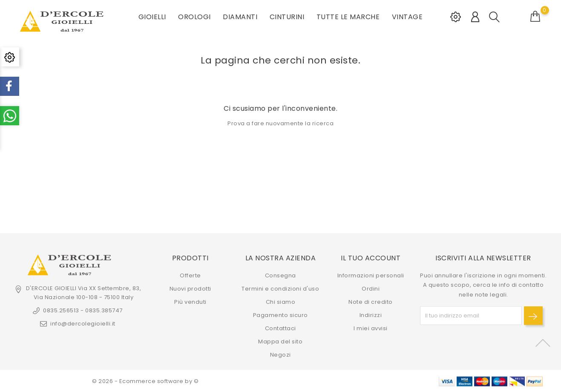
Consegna (280, 275)
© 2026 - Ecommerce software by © (145, 381)
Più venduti (190, 302)
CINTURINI (287, 17)
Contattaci (280, 328)
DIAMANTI (240, 17)
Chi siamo (281, 302)
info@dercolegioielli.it (83, 324)
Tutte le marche (348, 17)
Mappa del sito (280, 342)
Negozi (280, 355)
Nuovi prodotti (190, 289)
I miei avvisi (371, 328)
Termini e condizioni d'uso (280, 289)
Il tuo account (371, 258)
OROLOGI (194, 17)
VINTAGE (407, 17)
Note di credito (371, 302)
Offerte (190, 275)
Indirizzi (371, 315)
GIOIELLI (152, 17)
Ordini (371, 289)
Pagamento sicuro (280, 315)
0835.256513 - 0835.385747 (83, 310)
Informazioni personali (371, 275)
